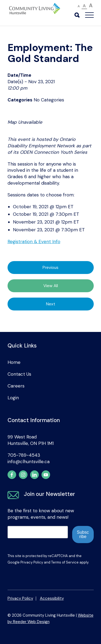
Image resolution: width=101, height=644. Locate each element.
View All (51, 286)
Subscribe (83, 534)
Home (14, 362)
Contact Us (19, 374)
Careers (16, 386)
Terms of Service (65, 562)
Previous (50, 268)
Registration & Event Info (34, 241)
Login (13, 398)
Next (51, 304)
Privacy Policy (32, 562)
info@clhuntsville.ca (29, 462)
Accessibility (52, 598)
